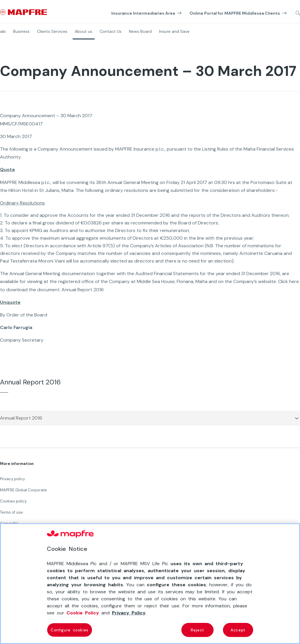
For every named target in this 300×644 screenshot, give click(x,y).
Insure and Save (174, 31)
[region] (150, 584)
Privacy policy (12, 479)
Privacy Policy (129, 612)
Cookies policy (13, 501)
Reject (197, 630)
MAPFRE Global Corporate (23, 490)
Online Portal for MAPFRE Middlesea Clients (235, 13)
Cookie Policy (83, 612)
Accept (238, 630)
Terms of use (11, 512)
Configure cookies (70, 630)
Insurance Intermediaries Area (143, 13)
